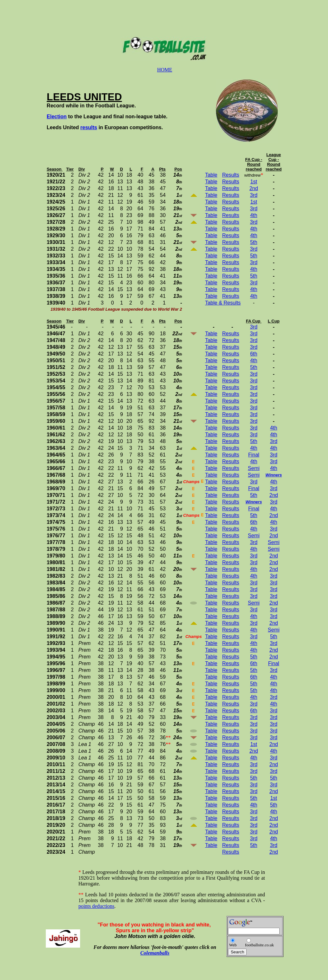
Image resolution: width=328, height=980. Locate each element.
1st (254, 182)
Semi (254, 468)
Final (254, 455)
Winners (274, 475)
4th (254, 215)
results (89, 127)
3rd (254, 195)
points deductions (96, 906)
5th (254, 242)
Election (57, 117)
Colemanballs (155, 953)
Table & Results (223, 303)
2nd (254, 188)
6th (254, 354)
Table (211, 175)
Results (230, 175)
